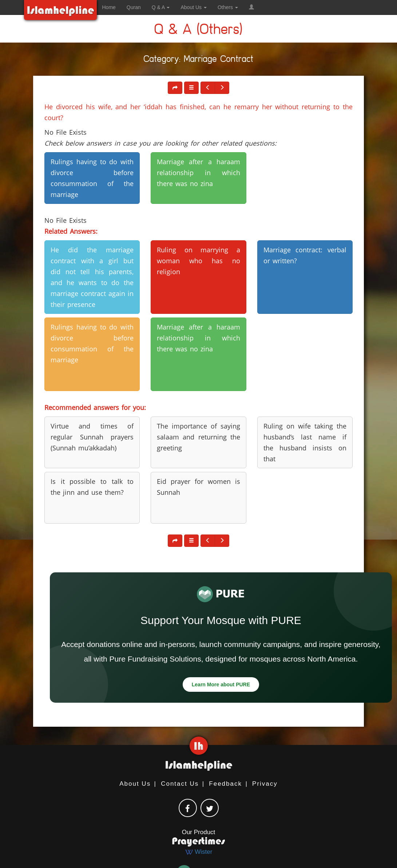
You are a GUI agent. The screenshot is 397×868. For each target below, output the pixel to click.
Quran (134, 7)
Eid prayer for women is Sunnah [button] (198, 487)
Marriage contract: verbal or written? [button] (305, 255)
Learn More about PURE (221, 684)
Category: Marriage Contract (199, 60)
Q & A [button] (161, 7)
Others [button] (228, 7)
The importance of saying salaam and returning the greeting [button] (198, 437)
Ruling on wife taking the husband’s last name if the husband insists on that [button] (305, 442)
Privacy (265, 784)
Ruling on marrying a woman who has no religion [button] (198, 261)
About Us (135, 784)
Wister (199, 852)
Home (109, 7)
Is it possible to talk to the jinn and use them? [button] (92, 487)
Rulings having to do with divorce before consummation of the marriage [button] (92, 178)
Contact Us (180, 784)
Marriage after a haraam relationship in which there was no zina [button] (198, 173)
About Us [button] (193, 7)
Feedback (225, 784)
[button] (251, 7)
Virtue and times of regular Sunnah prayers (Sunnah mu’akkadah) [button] (92, 437)
